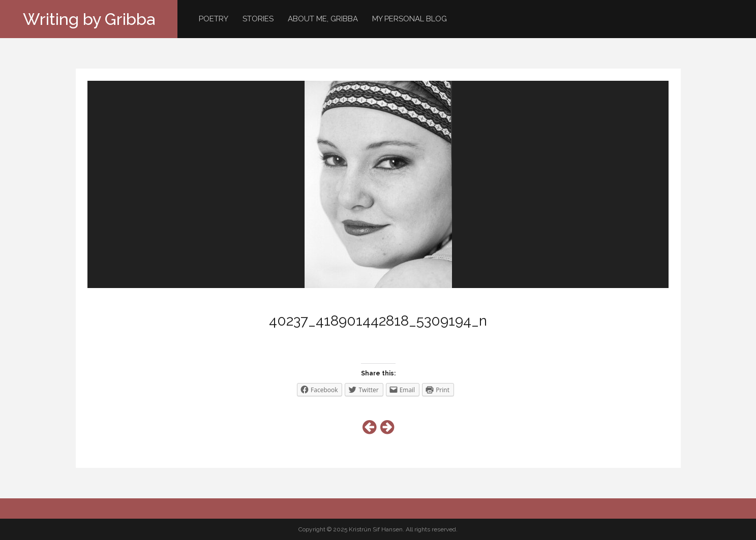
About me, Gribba (323, 19)
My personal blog (410, 19)
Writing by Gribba (89, 19)
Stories (258, 19)
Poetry (214, 19)
